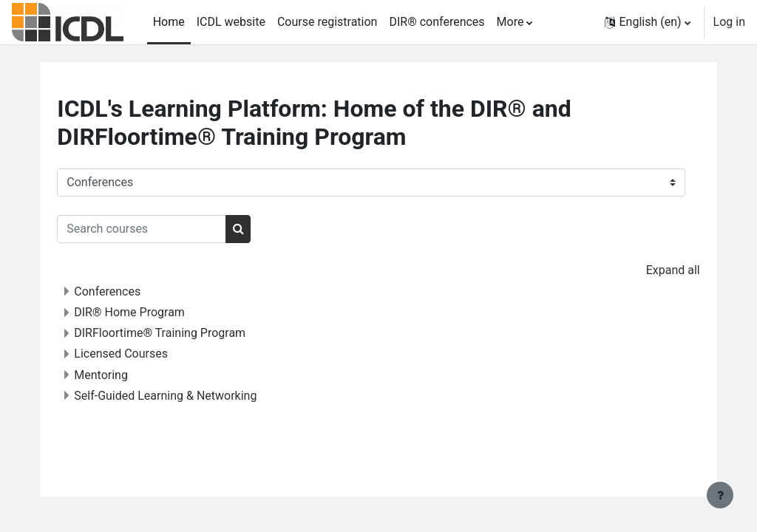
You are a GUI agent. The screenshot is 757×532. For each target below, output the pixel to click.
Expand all (644, 270)
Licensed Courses (150, 354)
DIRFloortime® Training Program (189, 333)
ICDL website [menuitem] (231, 22)
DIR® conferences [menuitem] (437, 22)
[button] (647, 22)
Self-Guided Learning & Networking (195, 396)
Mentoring (130, 375)
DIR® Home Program (159, 312)
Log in (729, 22)
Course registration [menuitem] (327, 22)
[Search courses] (171, 229)
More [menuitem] (510, 22)
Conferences (137, 291)
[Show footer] (720, 495)
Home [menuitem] (169, 22)
